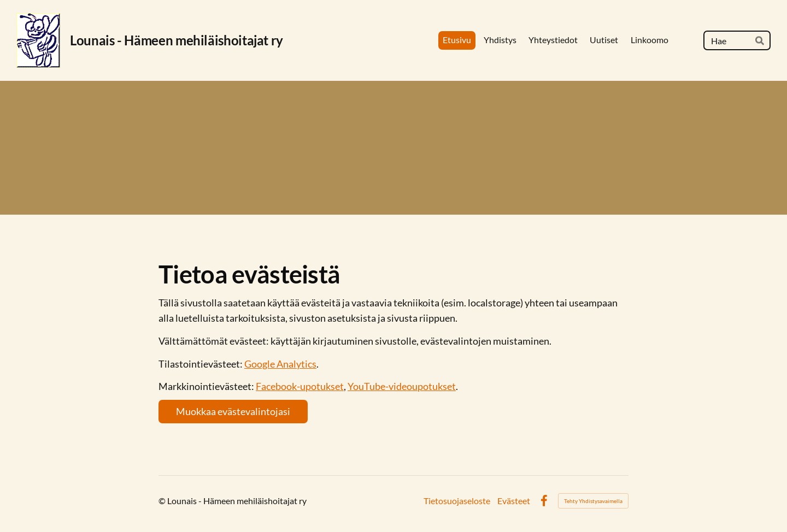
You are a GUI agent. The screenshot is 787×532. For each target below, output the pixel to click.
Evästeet (514, 501)
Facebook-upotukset (300, 386)
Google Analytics (280, 364)
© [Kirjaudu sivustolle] (163, 501)
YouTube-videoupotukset (402, 386)
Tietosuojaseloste (457, 501)
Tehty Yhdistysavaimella (593, 501)
